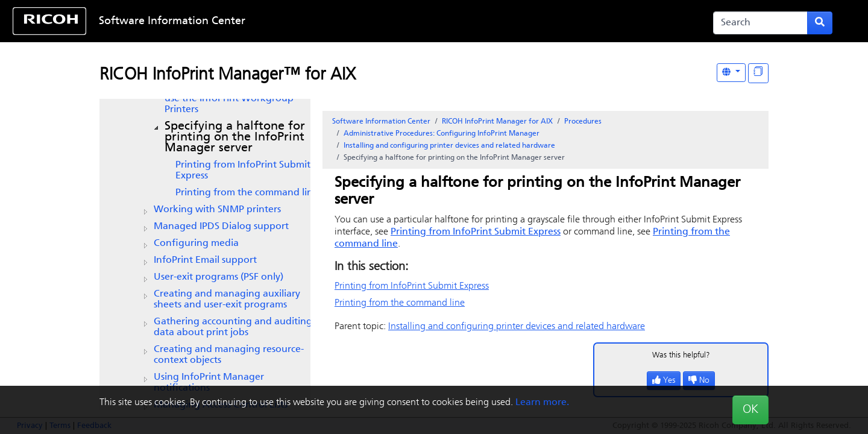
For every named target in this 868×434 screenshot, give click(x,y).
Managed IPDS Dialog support (221, 227)
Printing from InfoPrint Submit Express (243, 171)
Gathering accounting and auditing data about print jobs (233, 327)
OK (750, 410)
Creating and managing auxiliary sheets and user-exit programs (227, 300)
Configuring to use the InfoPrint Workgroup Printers (241, 99)
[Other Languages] (731, 73)
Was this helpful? (681, 355)
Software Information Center (172, 21)
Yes (664, 381)
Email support (205, 260)
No (699, 381)
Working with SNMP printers (217, 210)
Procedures (583, 122)
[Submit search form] (820, 23)
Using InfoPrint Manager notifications (209, 383)
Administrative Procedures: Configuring (442, 134)
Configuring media (196, 244)
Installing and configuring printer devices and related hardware (449, 146)
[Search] (760, 23)
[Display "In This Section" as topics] (758, 73)
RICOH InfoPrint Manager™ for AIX (228, 75)
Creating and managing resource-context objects (229, 355)
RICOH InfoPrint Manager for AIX (497, 122)
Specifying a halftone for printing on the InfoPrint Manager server (235, 137)
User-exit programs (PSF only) (219, 277)
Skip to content (396, 21)
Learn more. (542, 403)
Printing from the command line (247, 193)
